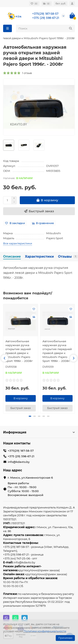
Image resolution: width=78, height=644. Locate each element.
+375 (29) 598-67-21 (46, 18)
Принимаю (65, 638)
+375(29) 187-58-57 (45, 14)
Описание (12, 257)
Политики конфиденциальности (45, 631)
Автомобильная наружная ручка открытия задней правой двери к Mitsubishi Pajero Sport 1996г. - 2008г (19, 351)
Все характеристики (18, 243)
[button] (5, 358)
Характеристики (39, 257)
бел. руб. (61, 4)
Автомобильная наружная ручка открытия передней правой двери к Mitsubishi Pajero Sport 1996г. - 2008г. (57, 351)
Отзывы (68, 257)
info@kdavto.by (19, 462)
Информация (39, 432)
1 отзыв (17, 73)
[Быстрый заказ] (39, 211)
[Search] (45, 28)
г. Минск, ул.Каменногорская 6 (30, 478)
